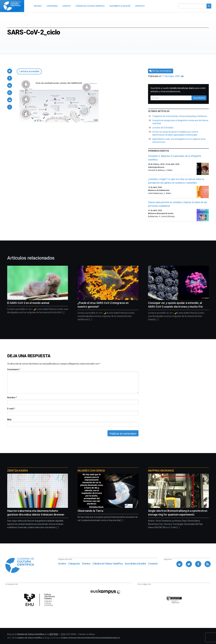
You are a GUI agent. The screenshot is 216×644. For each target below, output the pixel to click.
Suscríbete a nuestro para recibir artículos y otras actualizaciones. (178, 90)
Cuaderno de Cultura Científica (29, 638)
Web (9, 420)
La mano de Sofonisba (163, 128)
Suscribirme (199, 98)
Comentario (14, 369)
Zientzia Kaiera (18, 471)
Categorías (74, 564)
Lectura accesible (29, 71)
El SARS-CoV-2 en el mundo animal (28, 303)
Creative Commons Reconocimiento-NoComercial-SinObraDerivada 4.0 (90, 638)
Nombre (12, 398)
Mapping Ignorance (161, 471)
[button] (10, 71)
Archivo (62, 564)
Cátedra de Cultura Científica (108, 564)
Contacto (153, 564)
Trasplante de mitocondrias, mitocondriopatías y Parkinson (180, 116)
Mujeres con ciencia (91, 471)
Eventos (86, 564)
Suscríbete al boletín (135, 564)
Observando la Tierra (90, 511)
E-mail (11, 409)
